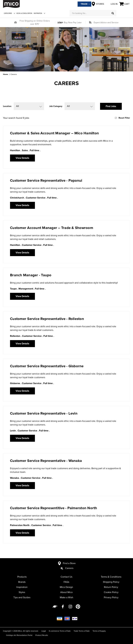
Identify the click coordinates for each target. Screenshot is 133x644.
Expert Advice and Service (106, 23)
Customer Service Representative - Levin (44, 413)
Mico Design (66, 587)
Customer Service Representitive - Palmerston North (54, 508)
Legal (44, 631)
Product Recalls (42, 635)
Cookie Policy (111, 592)
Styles (22, 592)
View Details (22, 158)
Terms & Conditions (111, 577)
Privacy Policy (111, 597)
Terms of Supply (99, 631)
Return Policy (111, 587)
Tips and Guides (22, 597)
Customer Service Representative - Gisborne (47, 366)
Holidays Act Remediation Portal (19, 635)
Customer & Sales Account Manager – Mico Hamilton (54, 133)
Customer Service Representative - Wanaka (46, 461)
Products (22, 577)
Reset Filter (122, 118)
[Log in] (123, 13)
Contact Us (66, 577)
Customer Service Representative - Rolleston (47, 319)
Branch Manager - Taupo (31, 275)
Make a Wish (66, 597)
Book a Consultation (24, 13)
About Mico (66, 592)
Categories (9, 13)
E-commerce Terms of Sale (60, 631)
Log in (112, 4)
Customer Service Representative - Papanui (46, 181)
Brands (22, 582)
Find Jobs (111, 106)
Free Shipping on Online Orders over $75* (35, 22)
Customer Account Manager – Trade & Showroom (52, 228)
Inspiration (39, 13)
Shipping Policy (111, 582)
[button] (15, 22)
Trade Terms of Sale (82, 631)
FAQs (66, 582)
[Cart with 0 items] (125, 4)
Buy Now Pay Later (72, 23)
